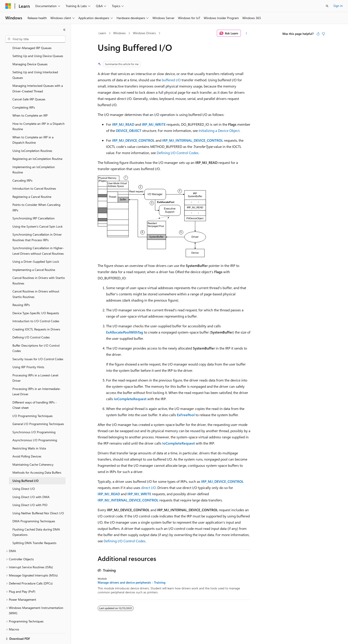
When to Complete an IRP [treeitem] (30, 100)
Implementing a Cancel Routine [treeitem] (34, 254)
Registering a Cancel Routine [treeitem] (32, 181)
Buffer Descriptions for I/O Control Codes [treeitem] (36, 333)
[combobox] (35, 39)
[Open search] (327, 6)
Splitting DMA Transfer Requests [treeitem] (34, 528)
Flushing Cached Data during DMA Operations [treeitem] (36, 517)
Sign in (338, 6)
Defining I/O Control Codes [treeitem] (31, 322)
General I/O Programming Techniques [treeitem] (38, 408)
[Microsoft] (8, 6)
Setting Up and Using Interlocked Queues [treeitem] (35, 60)
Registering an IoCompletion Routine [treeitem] (37, 143)
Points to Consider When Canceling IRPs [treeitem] (36, 192)
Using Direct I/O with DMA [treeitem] (31, 482)
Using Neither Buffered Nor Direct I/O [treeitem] (38, 498)
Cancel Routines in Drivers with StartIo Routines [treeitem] (39, 265)
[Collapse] (64, 30)
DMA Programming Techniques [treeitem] (34, 506)
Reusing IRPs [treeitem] (21, 289)
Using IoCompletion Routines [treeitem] (32, 135)
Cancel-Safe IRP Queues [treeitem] (29, 84)
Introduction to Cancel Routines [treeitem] (34, 173)
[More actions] (246, 33)
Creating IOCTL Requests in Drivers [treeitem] (36, 314)
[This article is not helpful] (323, 34)
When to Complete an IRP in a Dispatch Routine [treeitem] (33, 125)
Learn (102, 33)
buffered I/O (171, 80)
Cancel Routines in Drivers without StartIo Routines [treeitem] (36, 279)
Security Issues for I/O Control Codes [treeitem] (38, 344)
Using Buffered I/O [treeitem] (26, 465)
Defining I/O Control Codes (178, 153)
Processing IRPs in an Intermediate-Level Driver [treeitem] (37, 376)
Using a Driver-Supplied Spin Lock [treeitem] (36, 246)
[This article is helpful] (318, 34)
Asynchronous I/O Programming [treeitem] (35, 425)
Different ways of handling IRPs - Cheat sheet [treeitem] (35, 390)
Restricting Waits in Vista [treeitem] (29, 433)
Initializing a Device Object (219, 130)
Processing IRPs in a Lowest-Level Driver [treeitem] (35, 363)
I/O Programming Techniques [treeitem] (33, 401)
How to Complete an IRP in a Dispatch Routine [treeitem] (39, 111)
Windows (119, 33)
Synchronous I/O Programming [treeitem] (34, 417)
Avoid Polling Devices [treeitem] (27, 441)
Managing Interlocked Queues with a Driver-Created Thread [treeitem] (38, 73)
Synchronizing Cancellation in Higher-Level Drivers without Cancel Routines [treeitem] (38, 235)
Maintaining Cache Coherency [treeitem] (33, 449)
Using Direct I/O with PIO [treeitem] (30, 490)
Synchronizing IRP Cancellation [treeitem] (34, 203)
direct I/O (148, 488)
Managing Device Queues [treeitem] (30, 49)
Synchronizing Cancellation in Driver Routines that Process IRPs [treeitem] (37, 222)
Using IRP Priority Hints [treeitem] (28, 352)
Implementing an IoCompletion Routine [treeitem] (34, 154)
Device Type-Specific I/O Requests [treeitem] (36, 298)
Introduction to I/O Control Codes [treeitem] (36, 306)
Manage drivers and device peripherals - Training (131, 582)
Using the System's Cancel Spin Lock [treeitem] (38, 211)
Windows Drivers (144, 33)
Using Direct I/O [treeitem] (24, 473)
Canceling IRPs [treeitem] (22, 165)
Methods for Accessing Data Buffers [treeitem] (37, 457)
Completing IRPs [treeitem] (24, 92)
